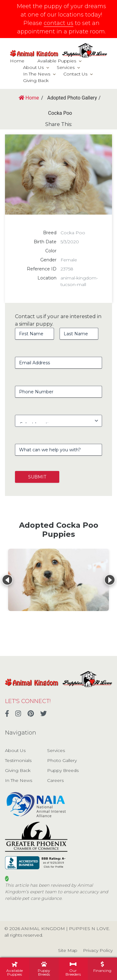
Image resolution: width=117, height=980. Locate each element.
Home (17, 61)
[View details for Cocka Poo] (58, 580)
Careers (55, 780)
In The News (37, 74)
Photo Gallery (62, 760)
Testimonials (18, 760)
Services (66, 67)
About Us (33, 67)
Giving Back (36, 80)
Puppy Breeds (63, 770)
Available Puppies (57, 61)
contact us (58, 23)
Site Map (68, 950)
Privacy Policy (98, 950)
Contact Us (75, 74)
